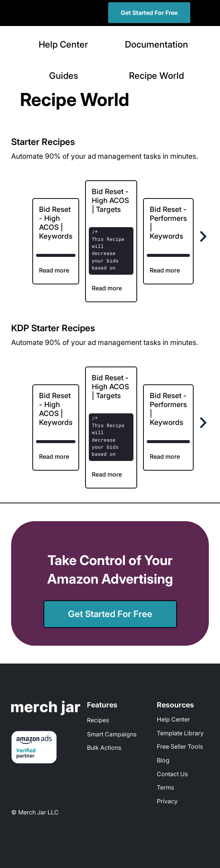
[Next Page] (202, 236)
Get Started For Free (149, 13)
